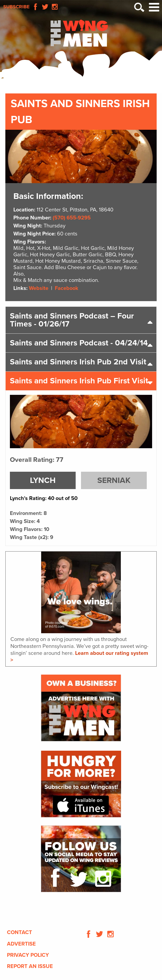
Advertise (21, 944)
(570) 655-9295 (72, 218)
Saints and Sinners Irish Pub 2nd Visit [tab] (78, 362)
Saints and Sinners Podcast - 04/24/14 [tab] (79, 343)
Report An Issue (30, 966)
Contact (20, 932)
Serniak (114, 480)
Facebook (67, 288)
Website (39, 288)
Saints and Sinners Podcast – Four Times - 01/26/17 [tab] (72, 320)
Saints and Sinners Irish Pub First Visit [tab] (79, 381)
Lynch (43, 480)
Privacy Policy (28, 955)
